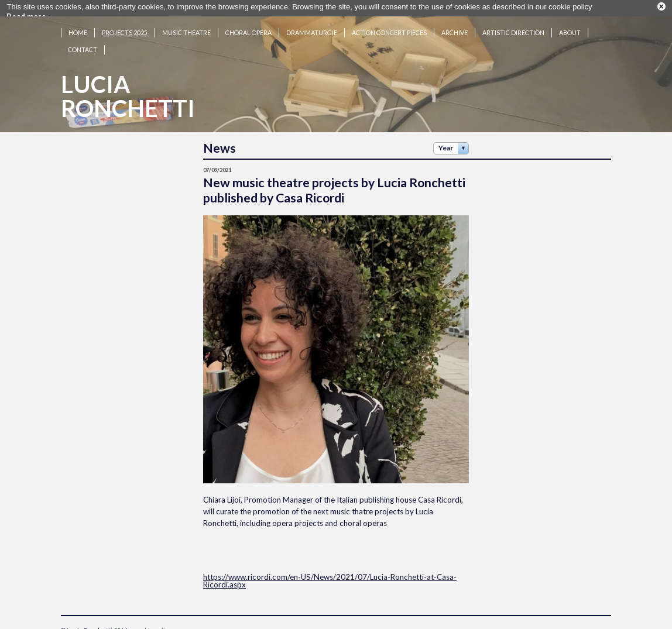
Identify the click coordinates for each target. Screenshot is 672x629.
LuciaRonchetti (128, 93)
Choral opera (248, 30)
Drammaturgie (312, 30)
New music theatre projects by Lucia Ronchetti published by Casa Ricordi (334, 188)
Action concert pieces (389, 30)
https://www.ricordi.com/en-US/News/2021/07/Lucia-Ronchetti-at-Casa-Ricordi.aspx (330, 578)
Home (78, 30)
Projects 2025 (125, 30)
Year (446, 145)
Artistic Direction (513, 30)
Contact (83, 47)
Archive (455, 30)
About (570, 30)
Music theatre (186, 30)
